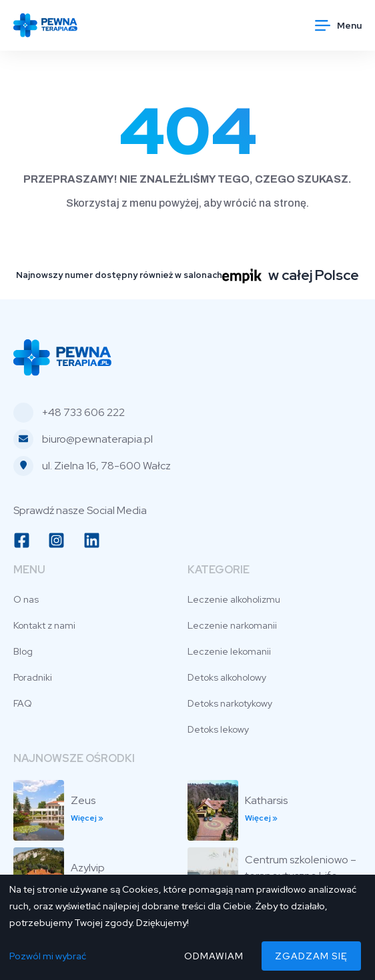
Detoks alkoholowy (227, 677)
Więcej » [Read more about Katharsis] (261, 818)
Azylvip (88, 868)
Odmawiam (214, 956)
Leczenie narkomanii (232, 625)
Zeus (83, 800)
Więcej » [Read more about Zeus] (87, 818)
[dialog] (187, 927)
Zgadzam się (311, 956)
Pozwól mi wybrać (48, 956)
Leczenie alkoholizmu (234, 599)
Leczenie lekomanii (229, 651)
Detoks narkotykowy (230, 703)
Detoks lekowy (218, 729)
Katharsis (266, 800)
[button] (338, 25)
